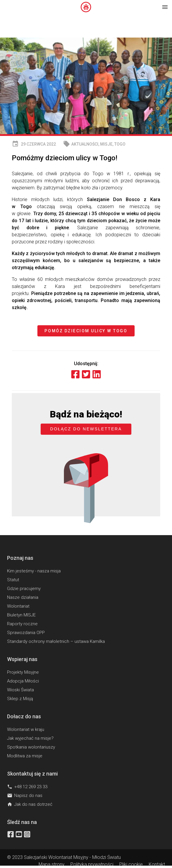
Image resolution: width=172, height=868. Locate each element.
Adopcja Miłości (23, 681)
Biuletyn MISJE (21, 615)
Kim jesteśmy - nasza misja (34, 571)
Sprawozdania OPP (26, 633)
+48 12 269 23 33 (27, 787)
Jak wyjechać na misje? (30, 738)
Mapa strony (52, 864)
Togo (120, 144)
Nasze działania (23, 597)
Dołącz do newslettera (86, 429)
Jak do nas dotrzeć (30, 804)
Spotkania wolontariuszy (31, 747)
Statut (13, 580)
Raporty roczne (22, 624)
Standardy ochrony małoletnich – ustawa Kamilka (56, 641)
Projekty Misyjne (23, 672)
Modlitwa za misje (25, 756)
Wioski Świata (20, 690)
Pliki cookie (131, 864)
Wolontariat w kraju (26, 729)
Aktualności (85, 144)
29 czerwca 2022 (34, 144)
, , (94, 144)
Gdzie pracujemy (24, 589)
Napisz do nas (25, 795)
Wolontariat (18, 606)
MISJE (106, 144)
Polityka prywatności (92, 864)
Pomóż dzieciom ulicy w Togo (86, 331)
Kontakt (157, 864)
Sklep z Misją (20, 699)
